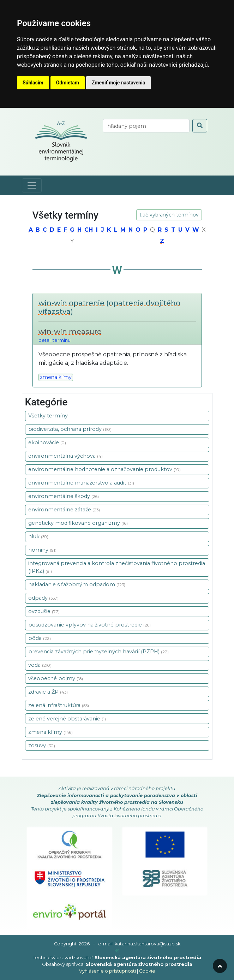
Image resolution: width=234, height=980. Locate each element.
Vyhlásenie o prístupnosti (107, 971)
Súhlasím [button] (33, 83)
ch (89, 230)
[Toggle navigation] (32, 185)
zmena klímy (56, 377)
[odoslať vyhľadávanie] (200, 126)
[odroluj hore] (220, 966)
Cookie (147, 971)
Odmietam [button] (68, 83)
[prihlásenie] (117, 951)
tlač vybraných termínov (169, 215)
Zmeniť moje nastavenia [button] (118, 83)
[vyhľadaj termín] (146, 126)
